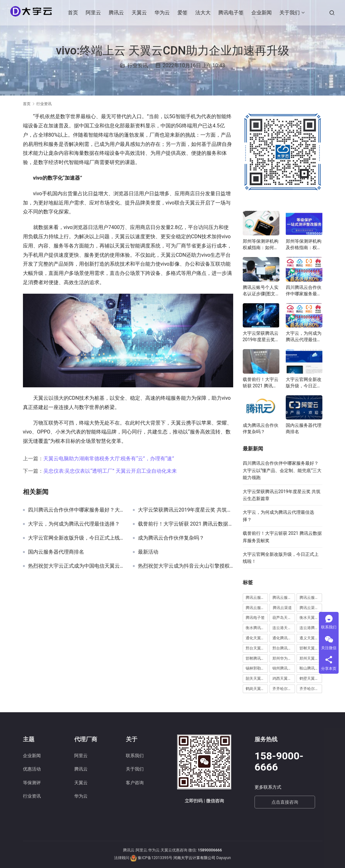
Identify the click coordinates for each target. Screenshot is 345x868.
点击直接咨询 (285, 802)
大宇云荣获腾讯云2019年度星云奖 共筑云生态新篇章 (186, 510)
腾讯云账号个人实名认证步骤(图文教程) (261, 291)
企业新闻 (263, 13)
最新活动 (148, 552)
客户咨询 (135, 783)
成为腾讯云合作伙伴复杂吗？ (171, 538)
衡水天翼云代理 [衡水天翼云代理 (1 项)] (311, 618)
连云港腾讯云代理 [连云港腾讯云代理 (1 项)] (311, 628)
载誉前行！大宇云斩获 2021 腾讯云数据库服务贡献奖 (186, 524)
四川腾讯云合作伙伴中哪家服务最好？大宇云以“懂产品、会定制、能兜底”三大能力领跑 (76, 510)
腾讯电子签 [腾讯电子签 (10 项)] (255, 618)
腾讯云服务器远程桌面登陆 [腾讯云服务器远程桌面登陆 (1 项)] (257, 608)
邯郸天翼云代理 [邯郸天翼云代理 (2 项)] (311, 648)
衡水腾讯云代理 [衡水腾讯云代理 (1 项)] (257, 628)
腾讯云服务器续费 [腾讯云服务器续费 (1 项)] (284, 598)
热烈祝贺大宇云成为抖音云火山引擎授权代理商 (186, 566)
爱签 (184, 13)
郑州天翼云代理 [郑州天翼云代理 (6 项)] (311, 658)
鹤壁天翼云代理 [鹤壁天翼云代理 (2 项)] (311, 678)
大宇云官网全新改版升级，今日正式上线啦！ (76, 538)
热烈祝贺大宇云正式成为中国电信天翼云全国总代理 (76, 566)
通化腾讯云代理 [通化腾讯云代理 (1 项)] (284, 638)
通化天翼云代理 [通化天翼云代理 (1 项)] (257, 638)
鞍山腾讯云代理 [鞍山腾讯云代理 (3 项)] (311, 668)
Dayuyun (224, 858)
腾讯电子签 (232, 13)
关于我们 (291, 13)
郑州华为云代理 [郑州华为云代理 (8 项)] (284, 658)
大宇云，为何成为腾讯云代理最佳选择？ (74, 524)
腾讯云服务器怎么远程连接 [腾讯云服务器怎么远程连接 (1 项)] (257, 598)
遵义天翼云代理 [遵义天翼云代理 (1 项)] (311, 638)
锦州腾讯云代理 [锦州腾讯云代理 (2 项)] (284, 668)
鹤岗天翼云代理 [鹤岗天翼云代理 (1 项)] (257, 689)
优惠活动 (32, 769)
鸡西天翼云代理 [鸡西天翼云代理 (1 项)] (284, 678)
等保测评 (32, 783)
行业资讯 (138, 65)
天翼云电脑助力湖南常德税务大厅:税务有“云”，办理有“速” (109, 459)
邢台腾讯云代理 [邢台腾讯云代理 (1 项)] (284, 648)
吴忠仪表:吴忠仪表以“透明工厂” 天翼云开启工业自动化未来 (110, 471)
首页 (74, 13)
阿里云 (95, 13)
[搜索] (332, 13)
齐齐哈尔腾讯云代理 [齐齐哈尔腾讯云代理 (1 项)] (311, 689)
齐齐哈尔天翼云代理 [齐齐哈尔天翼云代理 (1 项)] (284, 689)
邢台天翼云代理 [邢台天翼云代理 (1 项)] (257, 648)
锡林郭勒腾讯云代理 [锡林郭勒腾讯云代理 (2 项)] (257, 668)
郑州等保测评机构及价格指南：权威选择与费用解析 (304, 245)
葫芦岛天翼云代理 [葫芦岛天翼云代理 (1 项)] (284, 618)
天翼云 (140, 13)
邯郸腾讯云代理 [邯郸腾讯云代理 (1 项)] (257, 658)
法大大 (204, 13)
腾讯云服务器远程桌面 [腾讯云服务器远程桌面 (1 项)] (311, 598)
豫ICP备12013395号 (155, 858)
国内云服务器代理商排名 (56, 552)
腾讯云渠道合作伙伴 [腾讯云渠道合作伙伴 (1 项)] (311, 608)
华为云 (163, 13)
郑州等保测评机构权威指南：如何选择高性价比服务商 (261, 245)
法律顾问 (122, 858)
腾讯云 (118, 13)
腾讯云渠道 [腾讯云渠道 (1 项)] (282, 608)
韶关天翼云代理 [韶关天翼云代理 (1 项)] (257, 678)
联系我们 (135, 756)
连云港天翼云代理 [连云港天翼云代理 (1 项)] (284, 628)
